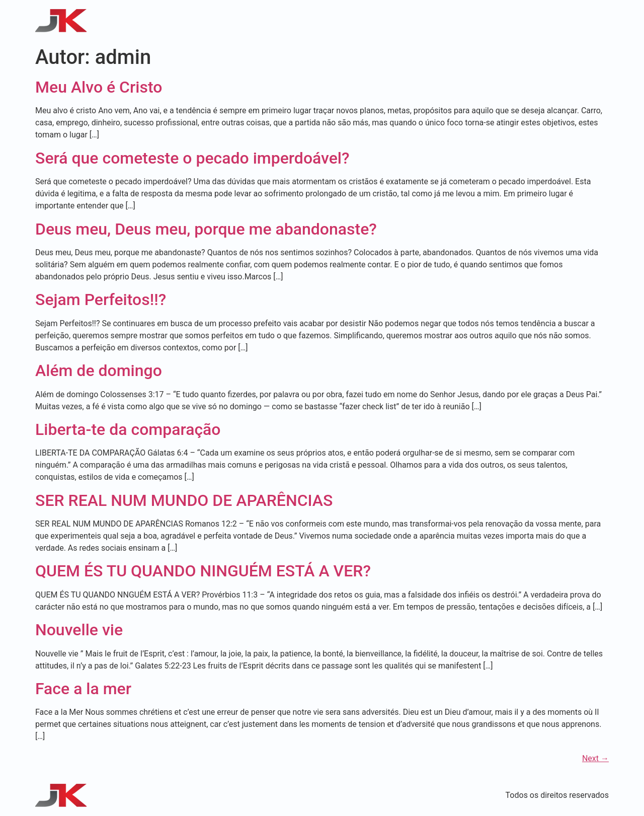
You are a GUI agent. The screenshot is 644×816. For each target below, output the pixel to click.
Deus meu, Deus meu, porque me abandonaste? (206, 229)
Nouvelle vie (79, 630)
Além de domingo (99, 370)
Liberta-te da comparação (128, 429)
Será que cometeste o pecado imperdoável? (192, 158)
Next (595, 758)
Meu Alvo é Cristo (99, 87)
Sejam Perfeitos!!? (101, 300)
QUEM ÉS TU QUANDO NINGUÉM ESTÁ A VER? (203, 571)
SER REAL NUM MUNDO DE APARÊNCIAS (184, 500)
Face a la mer (83, 689)
